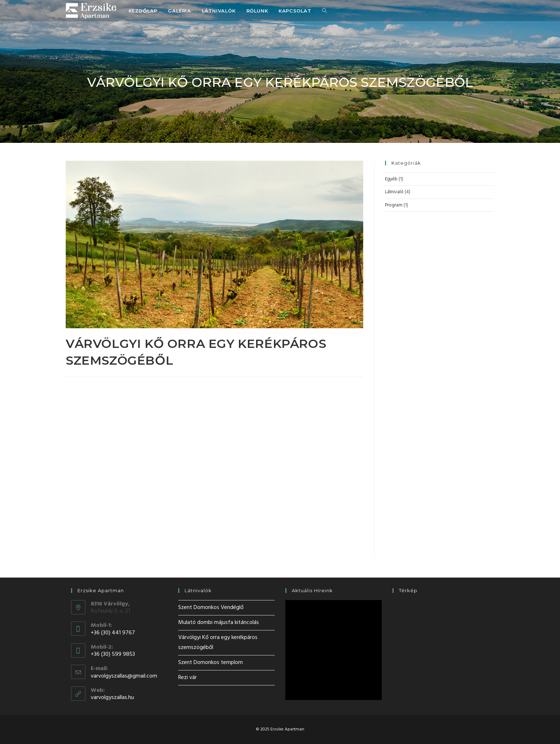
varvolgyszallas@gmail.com (124, 676)
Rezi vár (187, 678)
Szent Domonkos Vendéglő (211, 608)
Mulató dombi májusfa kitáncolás (219, 623)
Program (394, 205)
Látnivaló (394, 192)
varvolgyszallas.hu (112, 698)
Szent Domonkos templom (211, 663)
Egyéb (391, 179)
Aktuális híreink (312, 590)
